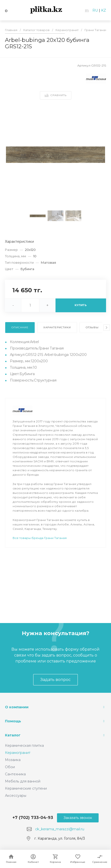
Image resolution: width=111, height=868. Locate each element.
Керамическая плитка (24, 746)
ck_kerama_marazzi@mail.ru (60, 829)
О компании (17, 707)
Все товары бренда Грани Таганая (40, 538)
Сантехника (15, 774)
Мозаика (13, 760)
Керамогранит (18, 753)
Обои (10, 767)
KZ (104, 10)
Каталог (13, 735)
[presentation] (107, 328)
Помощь (13, 721)
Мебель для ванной (23, 781)
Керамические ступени (26, 788)
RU (95, 10)
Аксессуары (16, 796)
